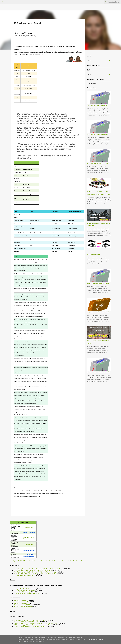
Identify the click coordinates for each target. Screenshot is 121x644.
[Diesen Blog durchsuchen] (111, 2)
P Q (56, 560)
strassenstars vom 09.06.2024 (23, 606)
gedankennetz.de (29, 538)
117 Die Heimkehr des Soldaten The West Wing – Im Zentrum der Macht (36, 623)
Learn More (94, 639)
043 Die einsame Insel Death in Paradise (98, 283)
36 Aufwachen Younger (93, 254)
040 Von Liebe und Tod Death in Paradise (98, 372)
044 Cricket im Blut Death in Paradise (97, 163)
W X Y (79, 560)
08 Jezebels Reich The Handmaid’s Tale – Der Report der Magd (33, 570)
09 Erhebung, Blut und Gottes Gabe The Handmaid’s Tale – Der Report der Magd (38, 569)
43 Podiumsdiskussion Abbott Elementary (27, 593)
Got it (101, 639)
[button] (15, 27)
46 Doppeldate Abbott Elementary (24, 589)
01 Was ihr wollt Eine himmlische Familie (26, 622)
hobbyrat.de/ (29, 527)
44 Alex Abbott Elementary (22, 592)
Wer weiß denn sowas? (21, 600)
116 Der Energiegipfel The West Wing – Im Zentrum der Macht (33, 625)
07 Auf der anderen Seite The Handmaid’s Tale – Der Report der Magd (35, 572)
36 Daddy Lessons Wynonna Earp (24, 575)
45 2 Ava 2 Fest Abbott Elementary (24, 590)
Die (24, 560)
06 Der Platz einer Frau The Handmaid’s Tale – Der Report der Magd (34, 574)
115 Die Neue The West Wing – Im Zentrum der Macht (30, 626)
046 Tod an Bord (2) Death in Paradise (98, 106)
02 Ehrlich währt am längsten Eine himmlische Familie (30, 620)
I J (38, 560)
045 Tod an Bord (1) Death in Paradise (98, 134)
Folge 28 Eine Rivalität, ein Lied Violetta (98, 312)
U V (72, 560)
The (68, 560)
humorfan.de (29, 544)
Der (21, 560)
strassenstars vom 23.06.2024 (23, 605)
